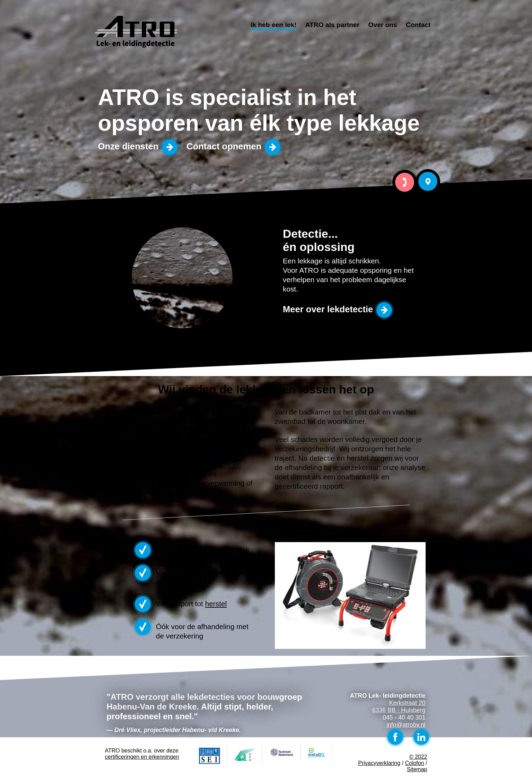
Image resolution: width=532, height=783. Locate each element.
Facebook (395, 737)
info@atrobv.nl (406, 725)
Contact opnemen (224, 146)
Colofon (414, 763)
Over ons (383, 25)
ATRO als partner (332, 25)
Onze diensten (128, 146)
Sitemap (417, 769)
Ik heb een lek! (273, 25)
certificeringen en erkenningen (142, 757)
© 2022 (418, 757)
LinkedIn (421, 737)
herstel (216, 604)
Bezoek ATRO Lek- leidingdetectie (428, 181)
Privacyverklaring (379, 763)
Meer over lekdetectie (328, 309)
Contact (418, 25)
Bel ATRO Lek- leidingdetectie (405, 182)
